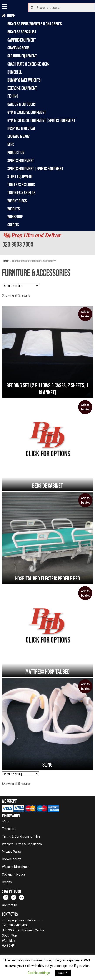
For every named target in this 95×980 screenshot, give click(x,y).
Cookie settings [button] (39, 973)
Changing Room (18, 48)
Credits (13, 225)
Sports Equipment (21, 161)
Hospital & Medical (21, 128)
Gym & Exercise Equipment (27, 112)
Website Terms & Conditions (22, 844)
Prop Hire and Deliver (36, 235)
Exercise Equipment (22, 88)
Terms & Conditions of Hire (21, 837)
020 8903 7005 (18, 244)
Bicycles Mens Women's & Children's (35, 24)
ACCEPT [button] (63, 973)
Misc (11, 144)
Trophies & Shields (21, 193)
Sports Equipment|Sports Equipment (35, 169)
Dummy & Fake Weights (24, 80)
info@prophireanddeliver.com (23, 920)
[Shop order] (21, 286)
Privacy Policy (12, 852)
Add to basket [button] (85, 314)
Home (11, 16)
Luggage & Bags (18, 136)
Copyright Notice (14, 875)
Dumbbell (15, 72)
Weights (14, 209)
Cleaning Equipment (22, 56)
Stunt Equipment (20, 176)
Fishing (13, 96)
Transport (9, 829)
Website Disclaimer (15, 867)
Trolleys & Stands (21, 185)
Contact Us (10, 905)
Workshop (15, 217)
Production (16, 152)
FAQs (6, 821)
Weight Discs (17, 201)
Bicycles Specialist (22, 32)
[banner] (47, 243)
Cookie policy (11, 859)
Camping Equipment (22, 40)
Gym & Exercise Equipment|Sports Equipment (41, 120)
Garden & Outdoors (22, 104)
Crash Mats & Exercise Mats (28, 64)
